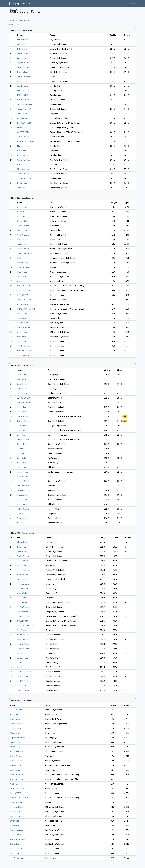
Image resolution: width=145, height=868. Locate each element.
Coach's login (129, 3)
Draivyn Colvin (23, 100)
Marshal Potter (23, 146)
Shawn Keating (23, 169)
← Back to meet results (19, 20)
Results (32, 3)
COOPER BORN (23, 132)
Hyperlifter (14, 3)
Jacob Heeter (23, 86)
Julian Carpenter (24, 77)
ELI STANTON (23, 95)
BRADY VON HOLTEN (26, 141)
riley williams (23, 127)
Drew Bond (22, 151)
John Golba (22, 114)
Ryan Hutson (22, 72)
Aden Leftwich (23, 90)
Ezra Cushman (23, 165)
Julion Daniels (23, 53)
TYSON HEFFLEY (24, 178)
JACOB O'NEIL (23, 137)
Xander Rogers (23, 58)
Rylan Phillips (23, 49)
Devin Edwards (23, 118)
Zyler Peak (22, 188)
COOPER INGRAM (25, 104)
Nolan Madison (23, 183)
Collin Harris (22, 44)
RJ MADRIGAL (23, 155)
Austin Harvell (23, 174)
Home (24, 3)
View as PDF (14, 25)
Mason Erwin (22, 40)
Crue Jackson (23, 81)
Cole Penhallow (24, 67)
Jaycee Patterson (24, 63)
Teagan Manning (24, 109)
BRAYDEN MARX (24, 123)
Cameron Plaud (24, 160)
